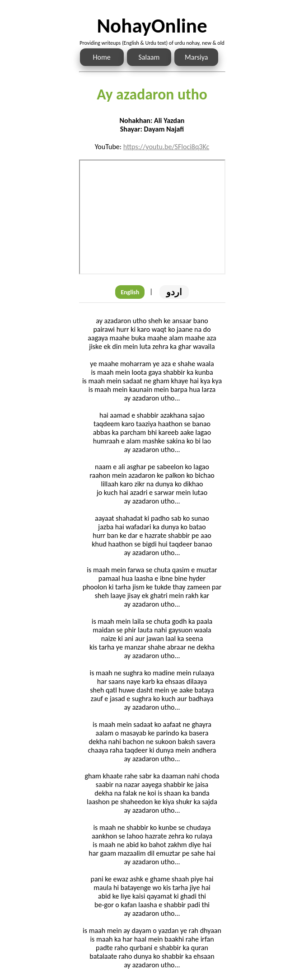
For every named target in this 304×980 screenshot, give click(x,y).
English (130, 292)
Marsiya (196, 57)
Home (102, 57)
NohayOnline (152, 26)
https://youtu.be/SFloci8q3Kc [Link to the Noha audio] (166, 147)
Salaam (149, 57)
